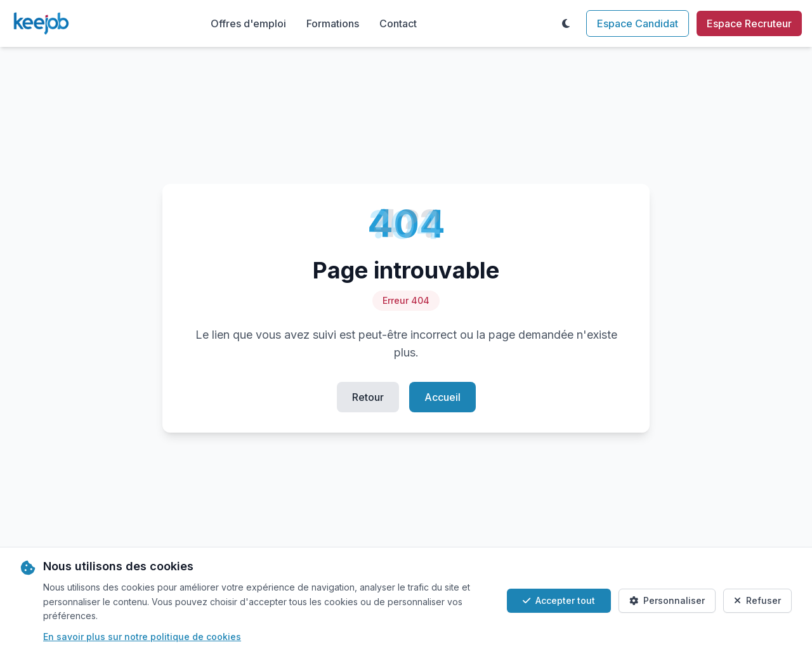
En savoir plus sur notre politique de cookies (142, 637)
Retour (368, 397)
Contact (398, 23)
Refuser (757, 600)
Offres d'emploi (248, 23)
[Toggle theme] (566, 23)
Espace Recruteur (749, 23)
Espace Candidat (638, 23)
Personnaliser (667, 600)
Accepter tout (559, 600)
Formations (333, 23)
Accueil (442, 397)
